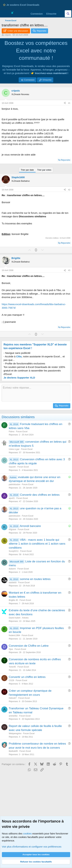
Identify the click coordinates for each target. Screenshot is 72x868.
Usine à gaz (14, 449)
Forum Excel (22, 432)
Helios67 (13, 698)
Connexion (29, 80)
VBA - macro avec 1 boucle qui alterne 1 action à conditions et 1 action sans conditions (37, 544)
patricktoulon (15, 484)
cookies (27, 833)
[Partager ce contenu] (65, 103)
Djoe (11, 649)
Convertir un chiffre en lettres (27, 677)
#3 (69, 270)
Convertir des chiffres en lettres (40, 495)
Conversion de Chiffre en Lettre (29, 646)
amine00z (13, 716)
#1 (69, 103)
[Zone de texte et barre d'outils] (36, 393)
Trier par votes (44, 170)
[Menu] (5, 14)
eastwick (13, 583)
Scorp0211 (14, 551)
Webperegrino (15, 733)
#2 (69, 190)
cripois (8, 35)
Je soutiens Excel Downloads (21, 5)
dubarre (12, 569)
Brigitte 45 (13, 600)
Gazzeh (12, 467)
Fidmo (12, 432)
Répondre (66, 160)
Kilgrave (12, 529)
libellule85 (13, 751)
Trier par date (27, 170)
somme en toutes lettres (35, 579)
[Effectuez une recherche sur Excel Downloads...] (68, 14)
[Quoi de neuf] (61, 14)
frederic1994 (14, 635)
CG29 (11, 680)
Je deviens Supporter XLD (19, 378)
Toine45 (12, 667)
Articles (25, 618)
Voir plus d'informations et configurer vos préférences (32, 847)
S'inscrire (47, 80)
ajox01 (12, 498)
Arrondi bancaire (30, 526)
